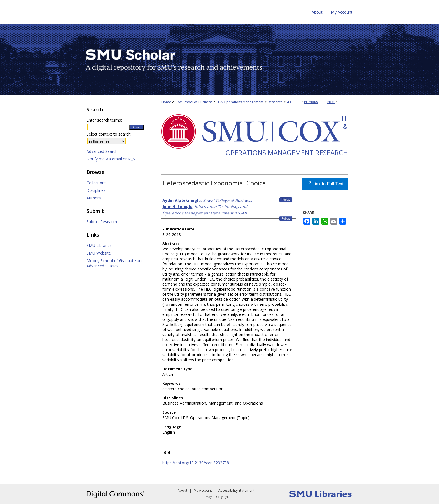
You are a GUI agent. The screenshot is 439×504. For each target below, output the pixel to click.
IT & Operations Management (240, 102)
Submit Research (102, 222)
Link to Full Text (325, 184)
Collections (96, 183)
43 (289, 102)
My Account (203, 490)
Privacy (207, 497)
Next (331, 102)
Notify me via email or (111, 159)
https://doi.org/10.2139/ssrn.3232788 (196, 463)
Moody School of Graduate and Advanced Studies (115, 263)
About (182, 490)
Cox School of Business (194, 102)
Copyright (223, 497)
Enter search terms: (104, 120)
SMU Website (99, 253)
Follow (286, 200)
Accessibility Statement (236, 490)
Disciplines (96, 190)
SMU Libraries (99, 245)
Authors (94, 198)
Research (275, 102)
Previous (311, 102)
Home (166, 102)
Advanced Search (102, 151)
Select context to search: (109, 134)
